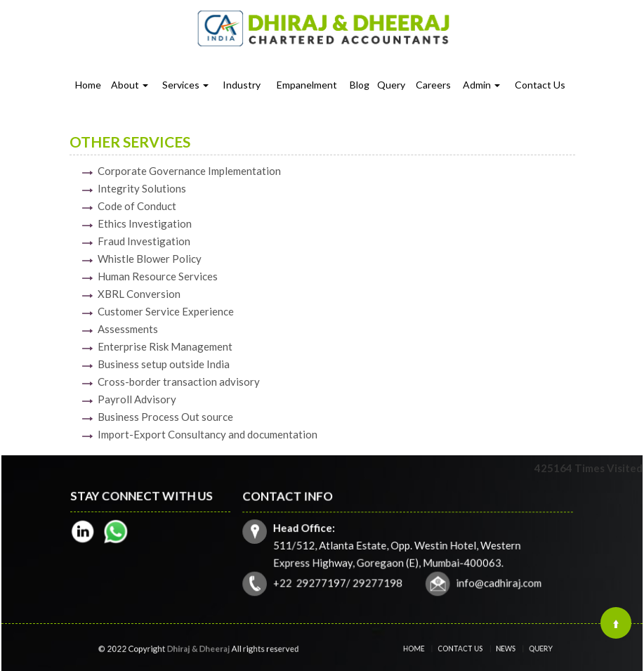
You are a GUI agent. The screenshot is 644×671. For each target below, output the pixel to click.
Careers (433, 85)
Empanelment (307, 85)
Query (391, 85)
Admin (481, 85)
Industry (242, 85)
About (130, 85)
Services (185, 85)
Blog (360, 85)
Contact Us (540, 85)
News (499, 649)
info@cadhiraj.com (497, 581)
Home (88, 85)
